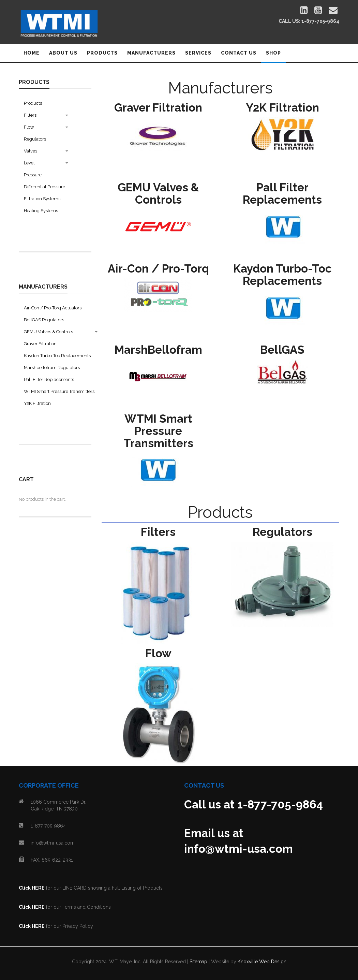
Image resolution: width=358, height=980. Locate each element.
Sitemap (198, 962)
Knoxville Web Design (262, 962)
